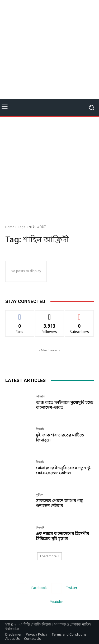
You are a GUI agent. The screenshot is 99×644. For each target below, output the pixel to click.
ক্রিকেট (40, 429)
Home (10, 227)
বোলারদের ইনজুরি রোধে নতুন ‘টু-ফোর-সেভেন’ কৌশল (64, 471)
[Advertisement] (49, 49)
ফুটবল (40, 495)
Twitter (72, 588)
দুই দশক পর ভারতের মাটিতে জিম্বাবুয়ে (60, 438)
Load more (50, 556)
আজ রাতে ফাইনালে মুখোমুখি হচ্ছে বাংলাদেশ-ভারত (65, 405)
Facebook (39, 588)
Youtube (57, 602)
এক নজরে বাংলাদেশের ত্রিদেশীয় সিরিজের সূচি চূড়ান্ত (63, 536)
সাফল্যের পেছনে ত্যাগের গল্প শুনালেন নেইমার (59, 503)
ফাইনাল (41, 397)
